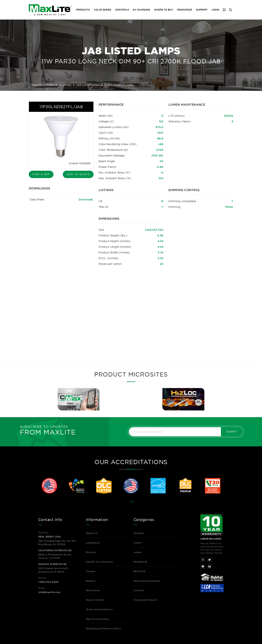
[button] (130, 502)
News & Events (95, 600)
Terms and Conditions (99, 609)
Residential (140, 562)
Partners (91, 552)
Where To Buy (164, 10)
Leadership (93, 543)
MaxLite (37, 85)
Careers (91, 571)
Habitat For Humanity (99, 562)
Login (215, 10)
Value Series (102, 10)
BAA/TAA (140, 571)
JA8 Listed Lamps (88, 85)
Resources (185, 10)
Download (86, 199)
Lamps (67, 85)
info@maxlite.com (49, 592)
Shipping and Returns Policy (103, 628)
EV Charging (141, 10)
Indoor (138, 543)
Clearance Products (146, 600)
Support (202, 10)
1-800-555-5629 (48, 582)
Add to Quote (78, 174)
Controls (122, 10)
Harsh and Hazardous (147, 581)
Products (52, 85)
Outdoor (139, 533)
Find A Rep (41, 174)
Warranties (93, 590)
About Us (92, 533)
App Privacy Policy (97, 619)
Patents (91, 581)
